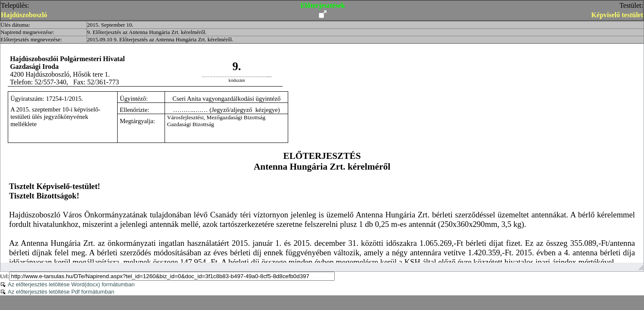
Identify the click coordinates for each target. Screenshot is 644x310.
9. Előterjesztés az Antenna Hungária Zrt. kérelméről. (147, 32)
